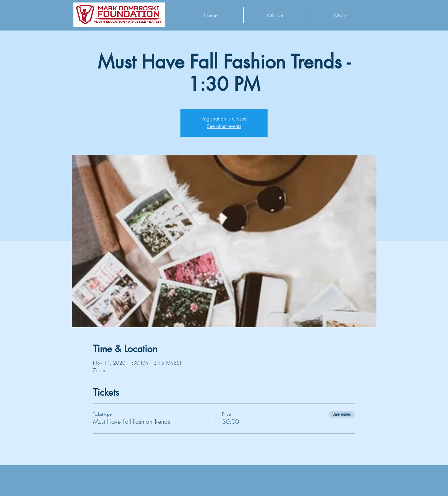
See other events (224, 126)
